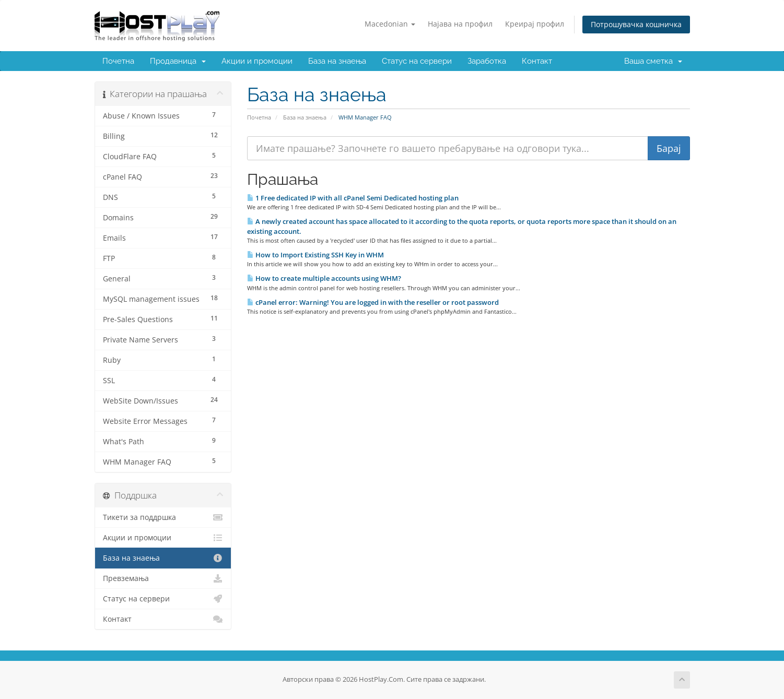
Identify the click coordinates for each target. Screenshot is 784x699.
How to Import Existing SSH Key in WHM (315, 255)
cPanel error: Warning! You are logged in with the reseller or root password (373, 302)
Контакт (537, 61)
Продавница (178, 61)
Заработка (487, 61)
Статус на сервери (417, 61)
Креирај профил (535, 24)
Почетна (118, 61)
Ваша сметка (653, 61)
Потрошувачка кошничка (636, 24)
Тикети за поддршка (163, 517)
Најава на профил (460, 24)
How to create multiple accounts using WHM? (324, 278)
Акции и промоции (257, 61)
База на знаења (337, 61)
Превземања (163, 578)
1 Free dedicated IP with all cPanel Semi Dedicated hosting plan (353, 198)
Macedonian (390, 24)
